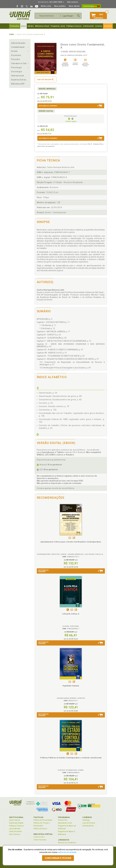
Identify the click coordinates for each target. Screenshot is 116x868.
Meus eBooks (74, 6)
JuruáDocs (64, 840)
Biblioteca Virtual (43, 834)
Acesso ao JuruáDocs (67, 843)
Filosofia (15, 59)
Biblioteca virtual (42, 26)
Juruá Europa (91, 6)
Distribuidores (88, 826)
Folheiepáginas (74, 538)
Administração (18, 43)
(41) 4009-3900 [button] (51, 2)
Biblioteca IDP (18, 84)
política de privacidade (67, 852)
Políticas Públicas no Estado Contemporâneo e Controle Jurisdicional (71, 758)
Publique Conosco (74, 26)
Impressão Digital (16, 823)
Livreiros (99, 26)
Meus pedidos (60, 6)
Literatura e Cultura (20, 63)
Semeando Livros (65, 823)
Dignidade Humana (71, 686)
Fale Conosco (15, 834)
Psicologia (16, 67)
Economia (16, 55)
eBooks (31, 26)
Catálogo (86, 820)
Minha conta (46, 6)
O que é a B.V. (39, 837)
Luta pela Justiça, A (71, 614)
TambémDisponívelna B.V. (70, 538)
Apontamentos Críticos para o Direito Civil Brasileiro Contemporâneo (71, 542)
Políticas (38, 817)
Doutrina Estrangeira (20, 80)
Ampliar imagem (45, 79)
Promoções (15, 26)
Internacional (18, 76)
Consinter (108, 26)
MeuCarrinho (97, 16)
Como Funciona (40, 840)
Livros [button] (23, 26)
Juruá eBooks (15, 829)
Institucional (88, 26)
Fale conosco (73, 2)
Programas (64, 817)
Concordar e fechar (58, 858)
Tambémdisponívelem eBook (68, 610)
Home (11, 34)
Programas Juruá (58, 26)
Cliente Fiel (63, 820)
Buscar (79, 16)
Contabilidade (18, 47)
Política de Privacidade (43, 820)
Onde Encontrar (15, 831)
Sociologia (16, 72)
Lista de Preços (89, 823)
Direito (14, 51)
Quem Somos (15, 820)
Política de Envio (40, 829)
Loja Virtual (68, 16)
